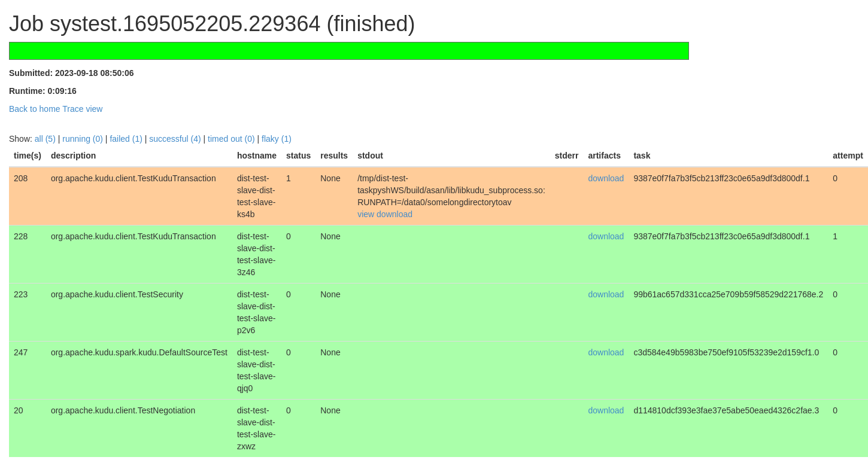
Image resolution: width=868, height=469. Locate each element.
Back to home (35, 109)
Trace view (82, 109)
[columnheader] (28, 156)
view (366, 214)
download (394, 214)
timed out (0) (231, 139)
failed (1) (126, 139)
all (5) (45, 139)
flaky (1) (277, 139)
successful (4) (175, 139)
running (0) (83, 139)
